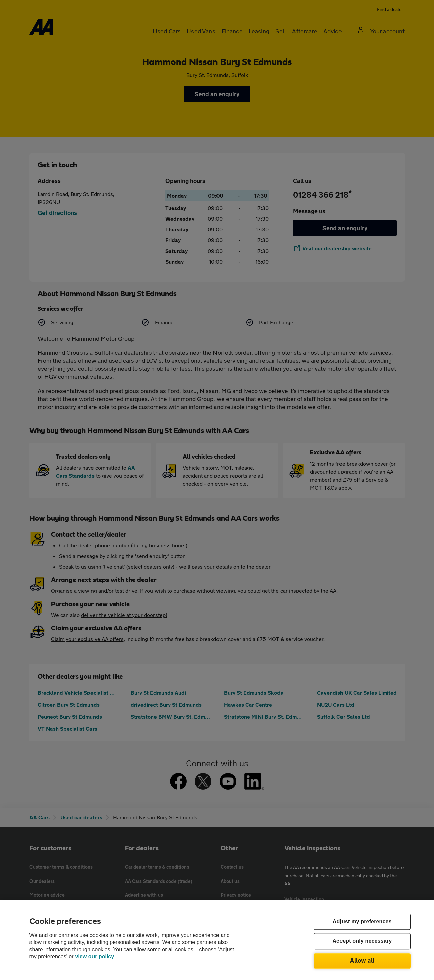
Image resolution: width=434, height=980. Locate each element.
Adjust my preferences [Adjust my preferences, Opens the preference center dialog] (362, 922)
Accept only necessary (362, 941)
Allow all (362, 960)
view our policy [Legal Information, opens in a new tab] (95, 956)
